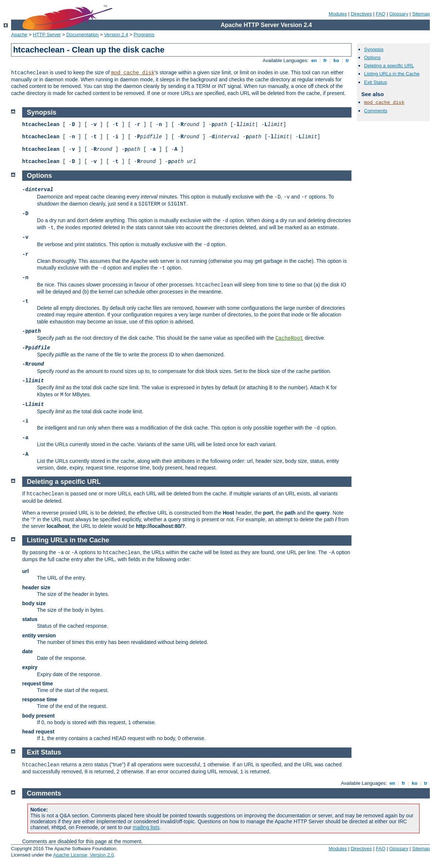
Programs (144, 35)
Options (372, 57)
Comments (376, 111)
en (314, 60)
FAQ (381, 14)
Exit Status (375, 82)
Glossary (399, 14)
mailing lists (146, 827)
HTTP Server (47, 35)
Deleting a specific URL (389, 66)
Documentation (82, 35)
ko (336, 60)
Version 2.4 (116, 35)
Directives (361, 14)
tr (348, 60)
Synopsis (374, 49)
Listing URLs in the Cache (392, 74)
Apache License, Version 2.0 (83, 855)
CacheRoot (289, 338)
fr (325, 60)
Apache (19, 35)
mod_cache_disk (133, 73)
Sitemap (421, 14)
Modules (338, 14)
